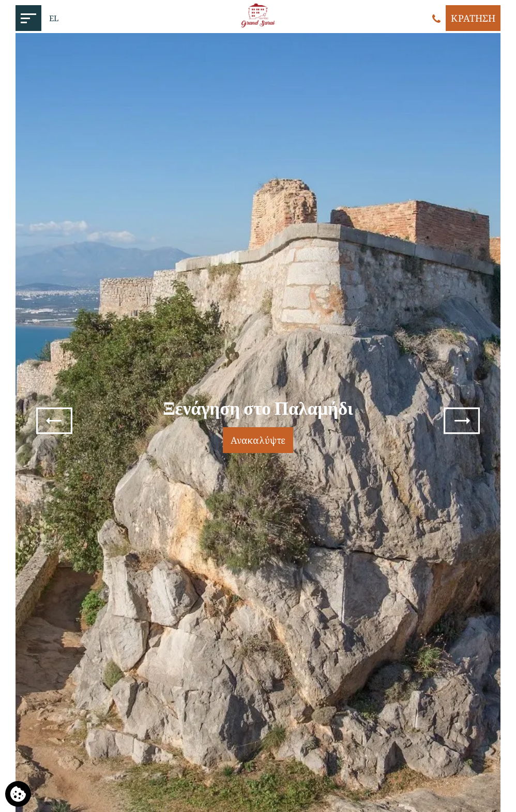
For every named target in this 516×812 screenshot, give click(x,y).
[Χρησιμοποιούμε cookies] (18, 794)
